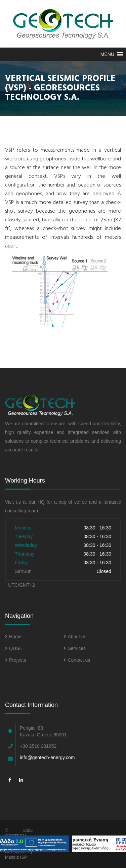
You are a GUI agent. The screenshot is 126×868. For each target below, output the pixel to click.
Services (75, 648)
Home (13, 637)
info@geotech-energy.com (47, 757)
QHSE (14, 648)
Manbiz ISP (16, 857)
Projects (16, 660)
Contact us (77, 660)
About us (75, 637)
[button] (107, 54)
